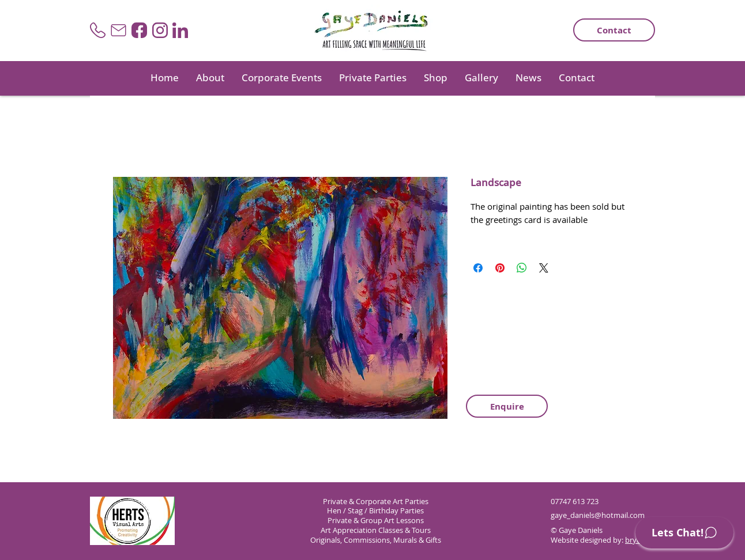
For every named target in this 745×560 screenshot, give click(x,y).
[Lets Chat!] (684, 533)
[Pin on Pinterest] (500, 268)
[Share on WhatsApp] (522, 268)
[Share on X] (544, 268)
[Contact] (614, 30)
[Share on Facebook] (478, 268)
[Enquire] (507, 406)
